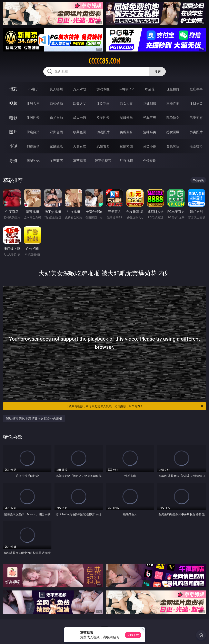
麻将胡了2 (126, 89)
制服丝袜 (126, 118)
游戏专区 (103, 89)
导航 (13, 160)
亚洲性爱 (33, 118)
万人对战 (80, 89)
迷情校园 (126, 146)
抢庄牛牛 (196, 89)
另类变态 (196, 118)
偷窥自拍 (33, 132)
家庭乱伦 (56, 146)
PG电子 (33, 89)
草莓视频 (80, 161)
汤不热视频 (103, 161)
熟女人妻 (126, 103)
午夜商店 (56, 161)
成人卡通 (80, 118)
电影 (13, 118)
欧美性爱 (103, 118)
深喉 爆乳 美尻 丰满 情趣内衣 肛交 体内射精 (34, 418)
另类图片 (196, 132)
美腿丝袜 (126, 132)
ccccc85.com (104, 61)
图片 (13, 132)
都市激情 (33, 146)
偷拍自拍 (56, 118)
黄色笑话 (173, 146)
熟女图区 (173, 132)
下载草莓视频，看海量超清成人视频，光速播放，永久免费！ (135, 406)
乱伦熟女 (173, 118)
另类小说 (150, 146)
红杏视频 (126, 161)
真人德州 (56, 89)
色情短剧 (150, 161)
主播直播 (173, 103)
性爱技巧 (196, 146)
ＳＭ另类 (196, 103)
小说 (13, 146)
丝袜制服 (150, 103)
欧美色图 (80, 132)
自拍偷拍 (56, 103)
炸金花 (150, 89)
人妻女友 (80, 146)
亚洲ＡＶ (33, 103)
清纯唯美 (150, 132)
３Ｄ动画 (103, 103)
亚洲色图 (56, 132)
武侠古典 (103, 146)
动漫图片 (103, 132)
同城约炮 (33, 161)
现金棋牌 (173, 89)
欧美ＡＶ (80, 103)
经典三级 (150, 118)
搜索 (158, 72)
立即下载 (133, 635)
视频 (13, 103)
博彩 (13, 89)
